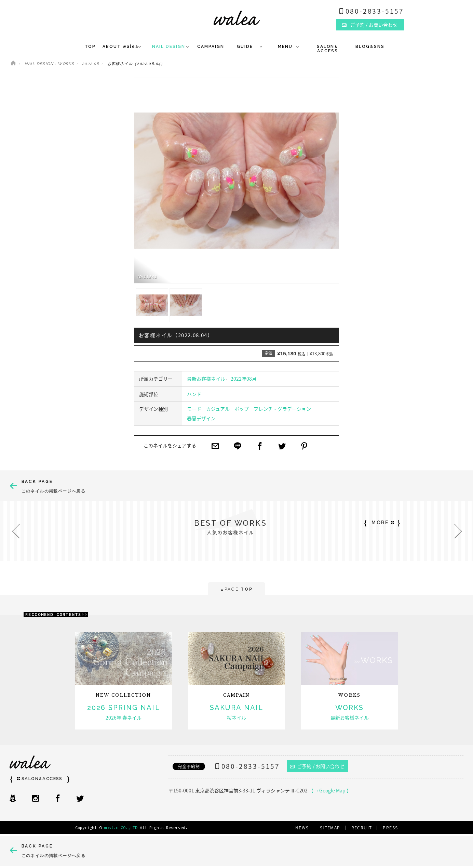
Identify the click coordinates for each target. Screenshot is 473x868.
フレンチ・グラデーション (282, 409)
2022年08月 (244, 379)
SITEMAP (330, 828)
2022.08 (91, 64)
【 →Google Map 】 (330, 790)
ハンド (194, 394)
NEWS (302, 828)
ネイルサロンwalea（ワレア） (237, 18)
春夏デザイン (201, 418)
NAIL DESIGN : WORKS (50, 64)
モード (194, 409)
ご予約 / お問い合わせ (317, 766)
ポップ (242, 409)
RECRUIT (362, 828)
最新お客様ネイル (206, 379)
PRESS (390, 828)
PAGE (236, 590)
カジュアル (218, 409)
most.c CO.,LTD (121, 827)
